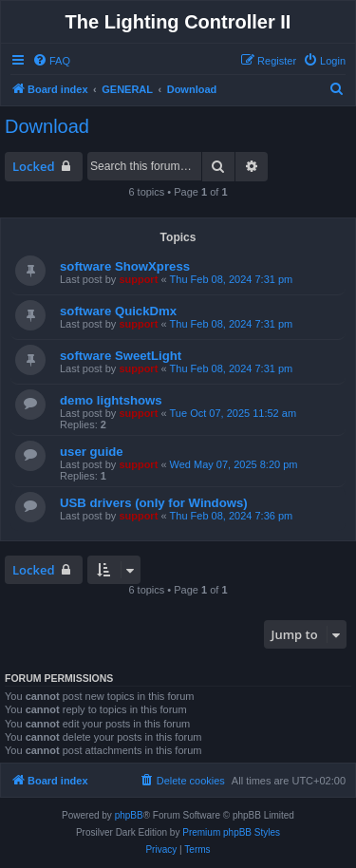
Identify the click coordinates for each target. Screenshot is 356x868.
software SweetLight (121, 356)
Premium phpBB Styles (231, 832)
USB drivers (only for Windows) (154, 503)
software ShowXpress (125, 266)
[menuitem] (51, 61)
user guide (92, 452)
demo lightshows (111, 400)
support (138, 279)
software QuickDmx (118, 311)
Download (47, 126)
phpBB (129, 815)
